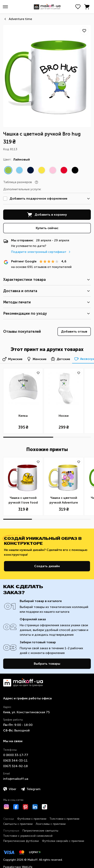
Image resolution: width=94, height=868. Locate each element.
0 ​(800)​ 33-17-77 (16, 755)
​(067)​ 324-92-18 (16, 766)
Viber (10, 789)
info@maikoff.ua (16, 779)
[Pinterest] (25, 807)
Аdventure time (20, 19)
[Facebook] (16, 807)
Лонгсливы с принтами (51, 824)
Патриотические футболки (21, 841)
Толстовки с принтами (64, 819)
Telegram (31, 789)
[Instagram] (6, 807)
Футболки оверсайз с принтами (63, 841)
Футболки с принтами (32, 819)
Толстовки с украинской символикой (28, 836)
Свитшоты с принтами (18, 824)
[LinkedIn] (35, 807)
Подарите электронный (41, 252)
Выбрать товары (47, 664)
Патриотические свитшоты (40, 831)
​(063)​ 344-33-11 (15, 760)
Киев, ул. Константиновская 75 (26, 712)
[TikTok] (45, 807)
